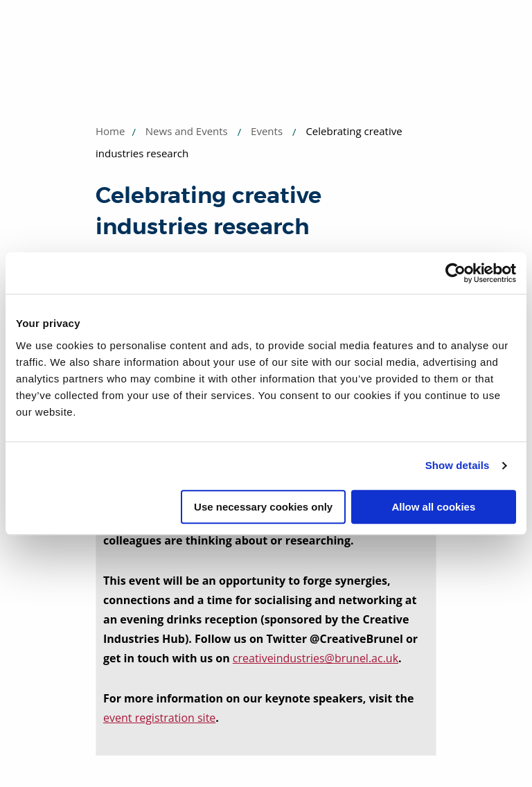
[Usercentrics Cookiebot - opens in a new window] (455, 273)
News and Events (187, 131)
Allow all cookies (433, 507)
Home (110, 131)
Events (267, 131)
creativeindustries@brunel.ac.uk (316, 658)
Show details (458, 465)
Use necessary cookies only (263, 507)
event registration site (159, 718)
